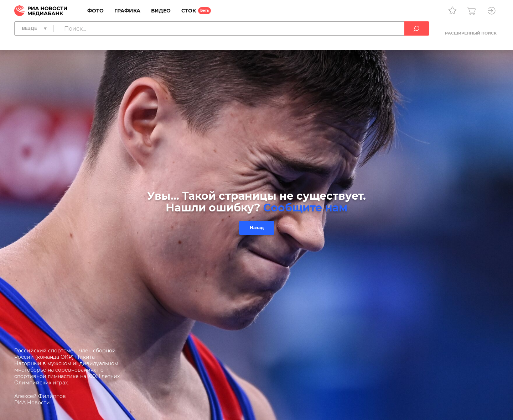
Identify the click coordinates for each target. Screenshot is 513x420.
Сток (189, 11)
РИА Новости (32, 403)
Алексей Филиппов (40, 396)
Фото (95, 11)
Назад (257, 228)
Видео (161, 11)
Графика (127, 11)
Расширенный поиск (471, 33)
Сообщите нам (305, 208)
